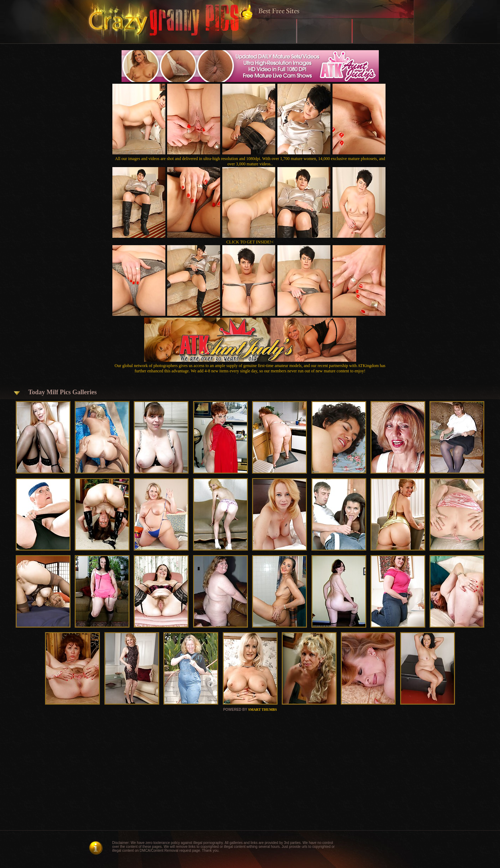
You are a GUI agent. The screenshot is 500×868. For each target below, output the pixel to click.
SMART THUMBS (262, 710)
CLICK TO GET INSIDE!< (250, 242)
